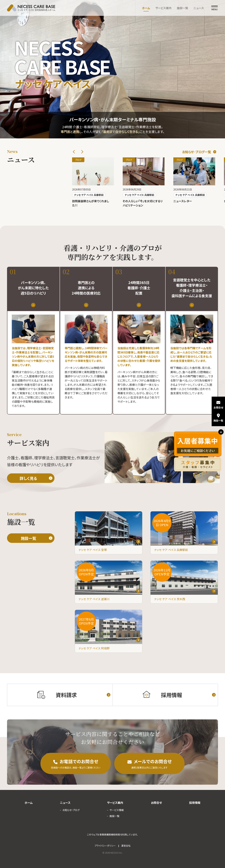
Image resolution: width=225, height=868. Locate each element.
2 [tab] (102, 108)
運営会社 (126, 846)
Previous (74, 152)
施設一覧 (182, 8)
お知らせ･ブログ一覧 (197, 152)
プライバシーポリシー (105, 846)
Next (82, 152)
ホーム (146, 8)
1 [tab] (97, 108)
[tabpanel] (112, 69)
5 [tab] (118, 108)
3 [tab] (107, 108)
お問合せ (156, 803)
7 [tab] (128, 108)
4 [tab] (112, 108)
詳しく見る (28, 478)
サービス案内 (163, 8)
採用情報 (195, 803)
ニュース (199, 8)
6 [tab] (123, 108)
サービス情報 (117, 810)
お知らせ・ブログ (71, 810)
